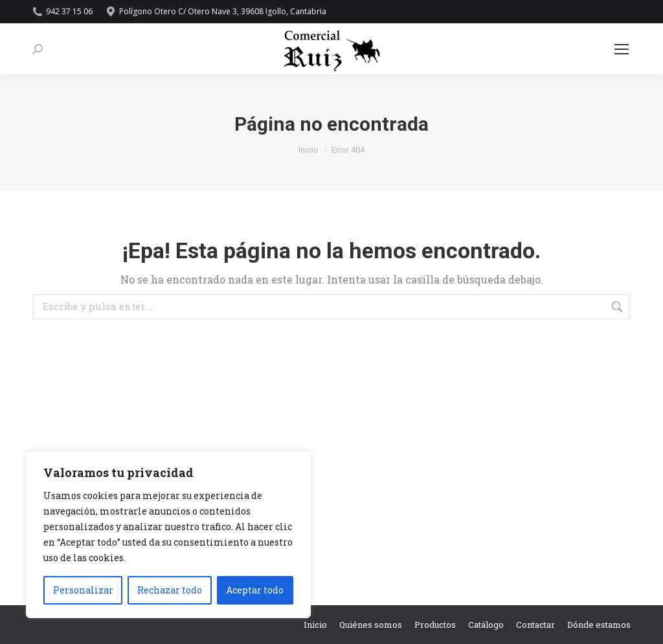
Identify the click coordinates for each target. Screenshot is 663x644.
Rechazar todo (170, 590)
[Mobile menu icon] (622, 49)
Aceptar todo (255, 590)
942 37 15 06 (62, 12)
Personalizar (83, 590)
